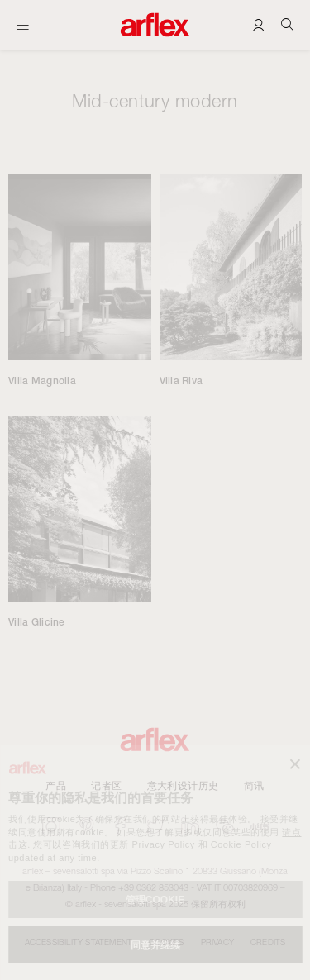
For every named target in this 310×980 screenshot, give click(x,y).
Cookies (166, 942)
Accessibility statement (79, 942)
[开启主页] (23, 25)
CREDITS (268, 942)
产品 (56, 785)
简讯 (254, 785)
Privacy (217, 942)
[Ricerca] (287, 24)
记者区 (106, 785)
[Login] (258, 24)
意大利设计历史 (183, 785)
